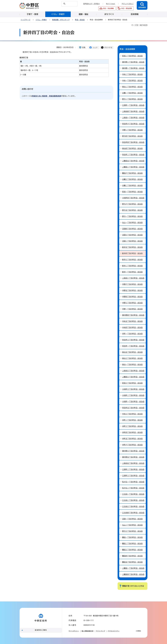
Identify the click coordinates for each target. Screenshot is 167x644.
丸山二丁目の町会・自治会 (132, 525)
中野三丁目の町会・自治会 (132, 303)
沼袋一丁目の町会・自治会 (132, 519)
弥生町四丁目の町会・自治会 (133, 142)
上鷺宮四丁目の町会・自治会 (133, 574)
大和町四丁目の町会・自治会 (133, 198)
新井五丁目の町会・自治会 (132, 247)
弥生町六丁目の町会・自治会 (133, 124)
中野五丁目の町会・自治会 (132, 290)
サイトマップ (101, 631)
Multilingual (111, 4)
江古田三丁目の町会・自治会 (133, 506)
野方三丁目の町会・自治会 (132, 531)
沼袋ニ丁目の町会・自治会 (132, 241)
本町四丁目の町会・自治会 (132, 432)
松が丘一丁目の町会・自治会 (133, 482)
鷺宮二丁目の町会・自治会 (132, 544)
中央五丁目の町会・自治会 (132, 321)
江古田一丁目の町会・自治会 (133, 494)
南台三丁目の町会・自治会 (132, 358)
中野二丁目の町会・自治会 (132, 130)
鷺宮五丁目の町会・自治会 (132, 562)
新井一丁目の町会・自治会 (132, 272)
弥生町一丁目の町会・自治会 (133, 346)
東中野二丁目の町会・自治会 (133, 62)
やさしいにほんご (128, 4)
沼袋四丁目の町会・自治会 (132, 229)
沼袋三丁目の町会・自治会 (132, 235)
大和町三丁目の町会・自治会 (133, 389)
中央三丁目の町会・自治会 (132, 414)
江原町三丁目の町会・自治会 (133, 476)
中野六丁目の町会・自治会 (132, 284)
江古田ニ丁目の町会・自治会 (133, 500)
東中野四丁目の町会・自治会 (133, 315)
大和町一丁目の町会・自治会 (133, 402)
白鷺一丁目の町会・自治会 (132, 93)
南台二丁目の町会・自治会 (132, 87)
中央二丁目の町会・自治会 (132, 74)
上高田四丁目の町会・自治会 (133, 111)
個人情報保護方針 (88, 631)
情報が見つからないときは (133, 586)
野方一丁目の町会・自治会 (132, 216)
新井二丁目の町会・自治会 (132, 266)
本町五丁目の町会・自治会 (132, 439)
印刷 (84, 47)
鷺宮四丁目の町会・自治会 (132, 556)
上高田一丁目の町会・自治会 (133, 118)
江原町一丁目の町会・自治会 (133, 105)
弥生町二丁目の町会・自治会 (133, 155)
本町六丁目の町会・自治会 (132, 445)
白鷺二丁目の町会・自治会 (132, 186)
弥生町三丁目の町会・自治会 (133, 340)
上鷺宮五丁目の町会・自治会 (133, 161)
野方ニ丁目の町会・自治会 (132, 99)
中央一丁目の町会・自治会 (132, 81)
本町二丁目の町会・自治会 (132, 420)
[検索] (65, 4)
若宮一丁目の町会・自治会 (132, 192)
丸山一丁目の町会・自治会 (132, 223)
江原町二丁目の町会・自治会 (133, 469)
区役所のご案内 (41, 630)
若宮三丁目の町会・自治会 (132, 383)
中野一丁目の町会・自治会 (132, 309)
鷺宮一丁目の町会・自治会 (132, 537)
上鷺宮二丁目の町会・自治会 (133, 167)
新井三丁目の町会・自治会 (132, 260)
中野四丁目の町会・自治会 (132, 297)
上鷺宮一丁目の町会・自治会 (133, 568)
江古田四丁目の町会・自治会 (133, 513)
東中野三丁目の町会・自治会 (133, 451)
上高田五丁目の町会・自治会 (133, 463)
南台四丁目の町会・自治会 (132, 148)
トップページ (25, 20)
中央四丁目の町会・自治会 (132, 327)
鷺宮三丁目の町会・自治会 (132, 550)
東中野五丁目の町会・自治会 (133, 457)
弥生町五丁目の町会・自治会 (133, 408)
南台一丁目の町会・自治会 (132, 365)
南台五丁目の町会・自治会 (132, 352)
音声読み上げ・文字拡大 (91, 4)
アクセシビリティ (114, 631)
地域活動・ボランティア (61, 20)
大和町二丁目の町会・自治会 (133, 395)
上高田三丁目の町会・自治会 (133, 371)
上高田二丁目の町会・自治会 (133, 278)
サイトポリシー (74, 631)
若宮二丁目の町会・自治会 (132, 56)
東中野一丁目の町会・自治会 (133, 68)
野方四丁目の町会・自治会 (132, 136)
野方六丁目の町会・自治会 (132, 204)
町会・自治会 (80, 20)
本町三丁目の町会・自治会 (132, 426)
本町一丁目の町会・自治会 (132, 334)
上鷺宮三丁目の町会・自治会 (133, 377)
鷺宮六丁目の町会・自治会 (132, 173)
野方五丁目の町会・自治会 (132, 210)
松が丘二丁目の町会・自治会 (133, 488)
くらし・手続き (41, 20)
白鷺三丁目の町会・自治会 (132, 179)
